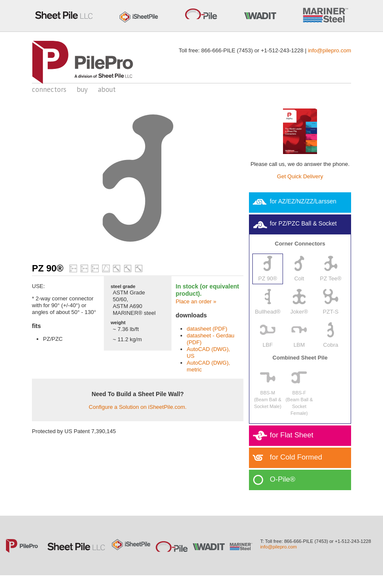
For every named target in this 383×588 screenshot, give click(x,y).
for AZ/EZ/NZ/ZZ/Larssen (303, 201)
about (107, 89)
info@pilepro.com (330, 50)
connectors (49, 89)
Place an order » (196, 301)
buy (82, 89)
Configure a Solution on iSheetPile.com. (138, 407)
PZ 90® (48, 268)
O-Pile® (283, 479)
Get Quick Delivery (300, 176)
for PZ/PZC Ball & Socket (303, 223)
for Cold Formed (296, 457)
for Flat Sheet (292, 435)
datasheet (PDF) (207, 329)
